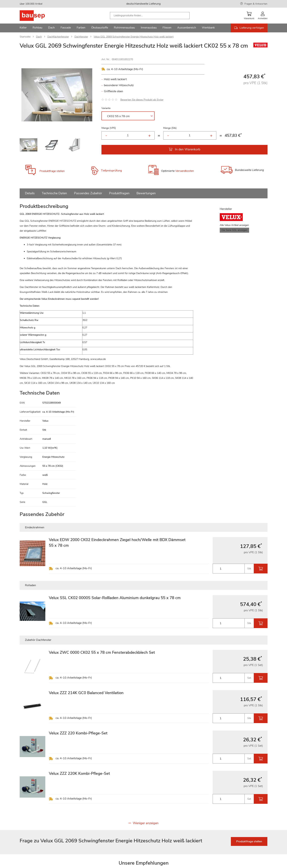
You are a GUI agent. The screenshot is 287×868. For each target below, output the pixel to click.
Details (30, 193)
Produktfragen (119, 193)
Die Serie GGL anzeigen (234, 230)
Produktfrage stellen (52, 171)
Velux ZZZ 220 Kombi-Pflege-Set (78, 733)
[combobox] (150, 16)
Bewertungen (146, 193)
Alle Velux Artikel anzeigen (234, 225)
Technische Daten (54, 193)
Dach (39, 37)
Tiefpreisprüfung (111, 171)
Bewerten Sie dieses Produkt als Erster (142, 100)
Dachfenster (81, 37)
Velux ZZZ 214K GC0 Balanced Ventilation (86, 693)
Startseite (25, 37)
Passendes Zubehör (88, 193)
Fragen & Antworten (256, 4)
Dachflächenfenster (58, 37)
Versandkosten (185, 171)
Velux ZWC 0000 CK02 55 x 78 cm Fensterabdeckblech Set (102, 653)
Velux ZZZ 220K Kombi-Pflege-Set (79, 774)
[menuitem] (23, 28)
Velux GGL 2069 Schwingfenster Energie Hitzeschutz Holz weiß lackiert (134, 37)
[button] (27, 95)
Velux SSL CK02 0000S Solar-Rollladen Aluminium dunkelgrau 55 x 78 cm (115, 598)
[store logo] (38, 16)
